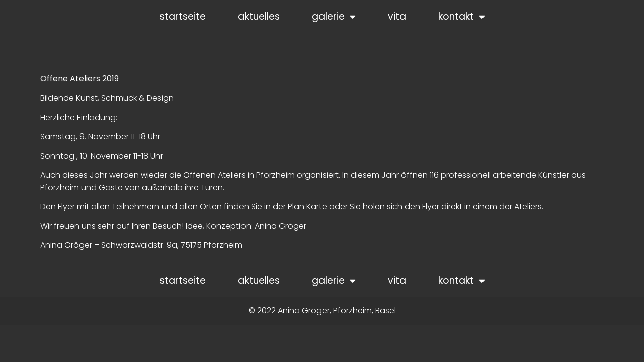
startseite (183, 16)
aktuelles (259, 16)
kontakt (462, 16)
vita (397, 16)
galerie (334, 16)
